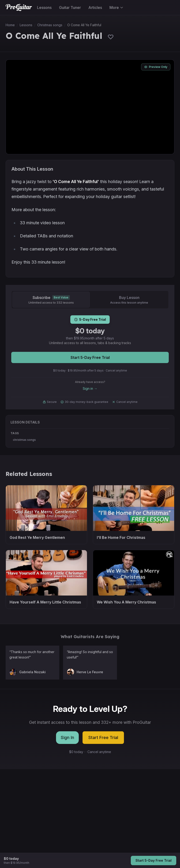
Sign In (67, 737)
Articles (95, 7)
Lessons (44, 7)
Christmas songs (50, 25)
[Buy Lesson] (129, 300)
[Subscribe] (51, 300)
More (116, 7)
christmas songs (24, 440)
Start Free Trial (103, 737)
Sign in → (90, 388)
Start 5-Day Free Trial (90, 357)
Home (10, 25)
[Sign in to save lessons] (111, 37)
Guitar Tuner (70, 7)
